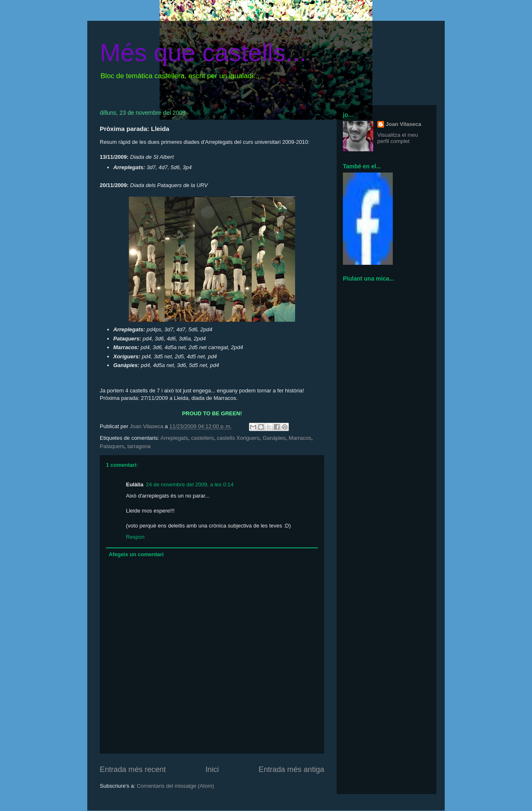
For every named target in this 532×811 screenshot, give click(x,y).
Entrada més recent (133, 769)
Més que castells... (203, 53)
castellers (203, 438)
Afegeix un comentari (136, 554)
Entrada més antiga (291, 769)
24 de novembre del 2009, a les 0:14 (190, 484)
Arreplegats (174, 438)
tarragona (139, 446)
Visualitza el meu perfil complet (398, 138)
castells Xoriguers (238, 438)
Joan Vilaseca (404, 124)
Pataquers (112, 446)
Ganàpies (274, 438)
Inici (212, 769)
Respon (135, 537)
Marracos (300, 438)
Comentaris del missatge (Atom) (175, 786)
